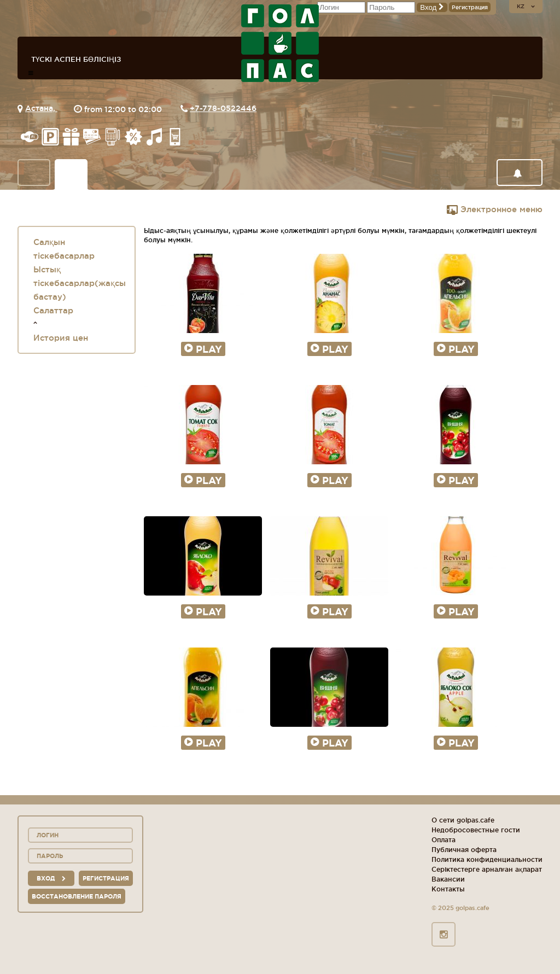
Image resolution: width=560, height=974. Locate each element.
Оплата (444, 840)
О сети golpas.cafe (463, 820)
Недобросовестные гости (476, 830)
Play (203, 349)
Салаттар (53, 310)
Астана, (41, 108)
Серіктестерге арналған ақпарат (487, 869)
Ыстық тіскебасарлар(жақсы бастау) (80, 283)
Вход (432, 7)
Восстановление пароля (77, 896)
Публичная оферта (464, 850)
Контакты (448, 889)
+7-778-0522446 (223, 108)
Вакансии (448, 879)
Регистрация (470, 7)
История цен (61, 338)
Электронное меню (495, 209)
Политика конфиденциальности (487, 859)
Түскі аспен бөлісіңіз (76, 59)
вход (51, 878)
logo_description (280, 43)
